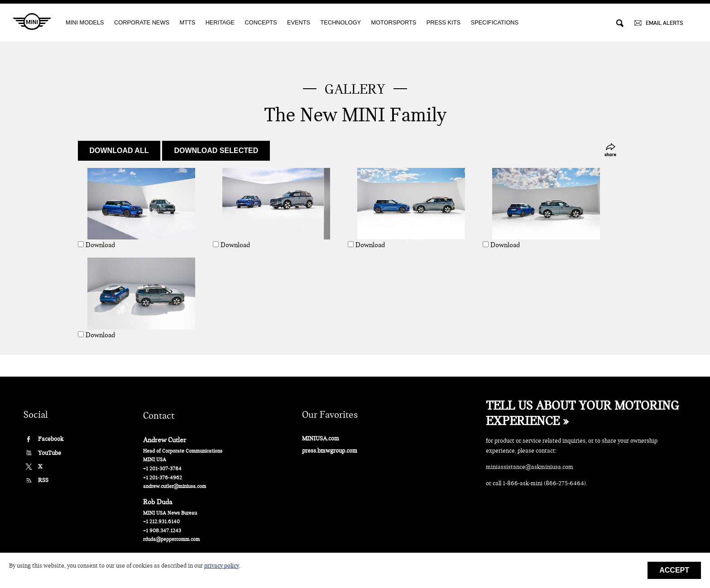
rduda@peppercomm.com (171, 539)
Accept (674, 570)
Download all (119, 151)
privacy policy (222, 566)
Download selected (216, 151)
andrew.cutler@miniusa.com (175, 486)
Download (100, 245)
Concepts (261, 22)
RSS (43, 480)
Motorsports (394, 22)
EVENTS (299, 22)
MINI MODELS (85, 22)
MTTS (187, 22)
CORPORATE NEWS (142, 22)
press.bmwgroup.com (330, 451)
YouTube (50, 453)
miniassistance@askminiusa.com (530, 467)
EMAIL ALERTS (664, 23)
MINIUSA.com (321, 438)
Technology (341, 22)
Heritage (220, 22)
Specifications (494, 22)
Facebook (51, 439)
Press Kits (444, 22)
